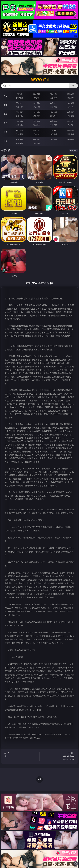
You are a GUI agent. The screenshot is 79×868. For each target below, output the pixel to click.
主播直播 (54, 107)
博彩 (5, 96)
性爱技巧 (71, 134)
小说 (5, 132)
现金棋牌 (54, 98)
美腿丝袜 (20, 125)
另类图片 (71, 125)
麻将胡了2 (20, 98)
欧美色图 (54, 121)
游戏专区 (71, 94)
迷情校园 (20, 134)
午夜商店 (37, 139)
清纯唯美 (37, 125)
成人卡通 (54, 112)
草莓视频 (54, 139)
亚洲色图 (37, 121)
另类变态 (71, 116)
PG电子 (20, 94)
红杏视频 (20, 143)
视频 (5, 105)
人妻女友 (54, 130)
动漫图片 (71, 121)
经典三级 (37, 116)
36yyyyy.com (39, 80)
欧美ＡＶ (54, 103)
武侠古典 (71, 130)
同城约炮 (20, 139)
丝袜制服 (37, 107)
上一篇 (11, 755)
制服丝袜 (20, 116)
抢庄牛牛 (71, 98)
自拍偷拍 (37, 103)
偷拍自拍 (37, 112)
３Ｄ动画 (71, 103)
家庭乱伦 (37, 130)
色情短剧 (37, 143)
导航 (5, 141)
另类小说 (37, 134)
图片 (5, 123)
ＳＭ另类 (71, 107)
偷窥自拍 (20, 121)
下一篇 (68, 757)
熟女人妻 (20, 107)
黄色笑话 (54, 134)
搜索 (73, 86)
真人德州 (37, 94)
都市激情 (20, 130)
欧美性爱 (71, 112)
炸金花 (37, 98)
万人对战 (54, 94)
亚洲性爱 (20, 112)
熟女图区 (54, 125)
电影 (5, 114)
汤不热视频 (71, 139)
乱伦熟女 (54, 116)
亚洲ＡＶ (20, 103)
